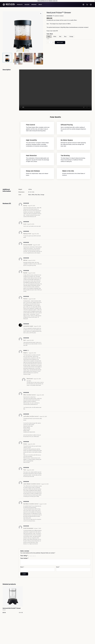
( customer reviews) (58, 16)
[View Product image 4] (38, 59)
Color (50, 34)
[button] (41, 14)
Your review (24, 558)
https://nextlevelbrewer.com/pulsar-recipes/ (77, 27)
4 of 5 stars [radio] (34, 556)
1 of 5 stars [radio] (29, 556)
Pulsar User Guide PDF (52, 31)
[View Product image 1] (7, 58)
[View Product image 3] (28, 58)
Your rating (24, 556)
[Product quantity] (50, 42)
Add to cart (60, 42)
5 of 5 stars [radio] (35, 556)
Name (22, 567)
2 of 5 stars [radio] (31, 556)
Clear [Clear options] (48, 39)
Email (58, 567)
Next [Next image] (43, 59)
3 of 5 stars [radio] (32, 556)
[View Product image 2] (18, 59)
